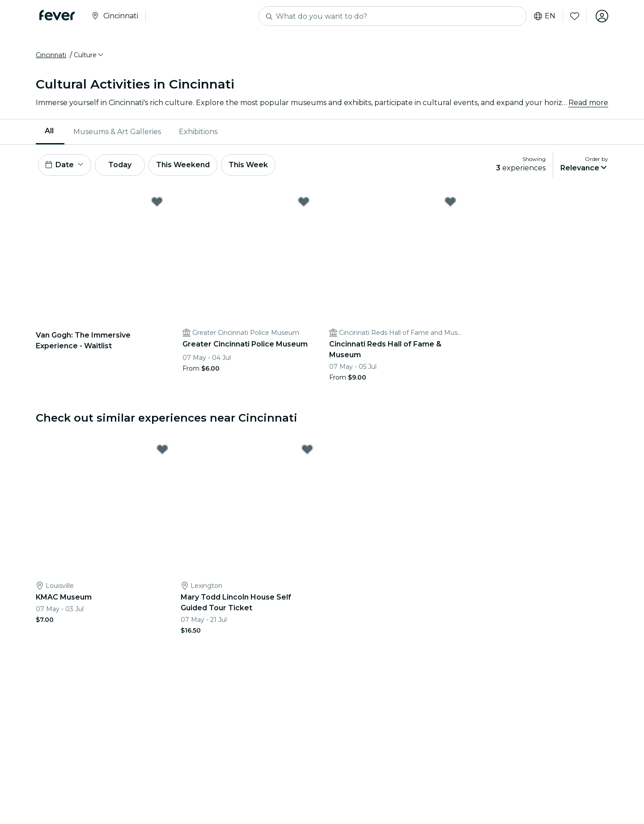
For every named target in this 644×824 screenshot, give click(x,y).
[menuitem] (50, 132)
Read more (588, 103)
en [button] (545, 16)
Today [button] (120, 165)
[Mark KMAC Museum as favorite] (162, 449)
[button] (89, 55)
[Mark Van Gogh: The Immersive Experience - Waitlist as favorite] (157, 202)
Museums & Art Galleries (117, 132)
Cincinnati (51, 55)
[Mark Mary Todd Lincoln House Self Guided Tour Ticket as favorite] (307, 449)
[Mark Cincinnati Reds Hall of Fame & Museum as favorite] (450, 202)
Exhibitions (198, 132)
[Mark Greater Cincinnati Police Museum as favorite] (304, 202)
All (49, 131)
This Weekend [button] (183, 165)
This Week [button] (248, 165)
